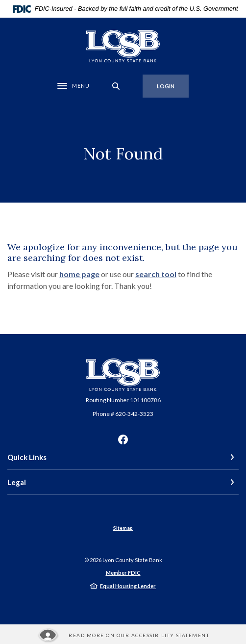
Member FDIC (123, 573)
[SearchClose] (116, 86)
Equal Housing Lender (128, 586)
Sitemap (123, 528)
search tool (156, 274)
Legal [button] (17, 482)
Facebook (123, 439)
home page (79, 274)
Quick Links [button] (27, 457)
